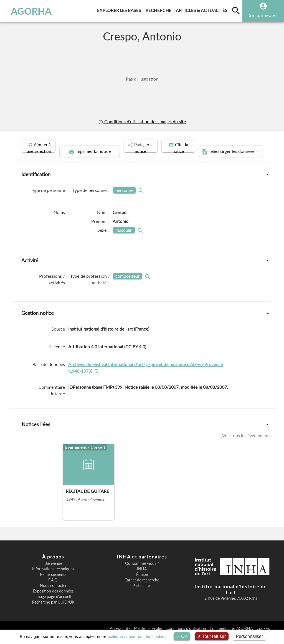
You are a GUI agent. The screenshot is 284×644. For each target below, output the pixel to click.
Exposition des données (53, 600)
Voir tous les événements (246, 444)
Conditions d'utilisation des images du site (142, 122)
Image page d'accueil (53, 605)
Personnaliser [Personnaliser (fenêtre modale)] (249, 636)
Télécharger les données (205, 160)
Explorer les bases (120, 9)
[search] (236, 11)
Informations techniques (53, 578)
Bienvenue (53, 572)
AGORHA (29, 11)
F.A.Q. (53, 589)
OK (182, 636)
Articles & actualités (203, 9)
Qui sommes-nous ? (142, 572)
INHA (142, 578)
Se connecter (263, 15)
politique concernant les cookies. (138, 636)
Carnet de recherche (142, 589)
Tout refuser (212, 636)
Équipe (142, 583)
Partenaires (142, 594)
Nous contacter (53, 594)
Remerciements (53, 583)
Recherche (160, 9)
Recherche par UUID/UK (53, 611)
